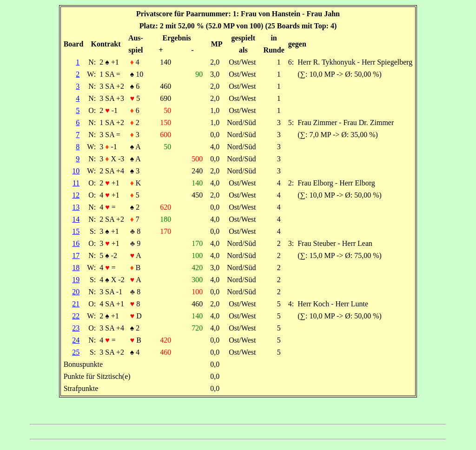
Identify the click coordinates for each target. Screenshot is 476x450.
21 (76, 304)
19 (76, 280)
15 (76, 231)
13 (76, 207)
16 (76, 243)
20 (76, 292)
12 (76, 195)
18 (76, 268)
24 (76, 340)
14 (76, 219)
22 (76, 316)
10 (76, 171)
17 (76, 255)
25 (76, 352)
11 (76, 183)
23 (76, 328)
